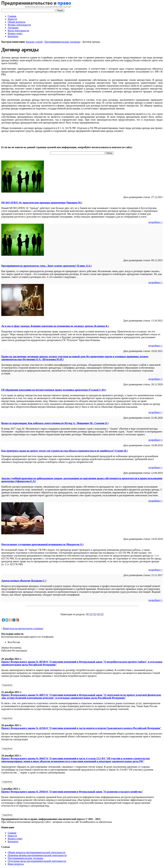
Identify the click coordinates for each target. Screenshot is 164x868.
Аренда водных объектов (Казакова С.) (24, 581)
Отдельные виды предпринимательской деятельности (37, 861)
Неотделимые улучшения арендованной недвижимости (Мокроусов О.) (42, 544)
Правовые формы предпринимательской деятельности (37, 855)
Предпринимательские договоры (62, 42)
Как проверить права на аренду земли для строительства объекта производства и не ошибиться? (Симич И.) (64, 451)
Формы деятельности (19, 25)
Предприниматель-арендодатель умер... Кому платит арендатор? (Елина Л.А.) (46, 266)
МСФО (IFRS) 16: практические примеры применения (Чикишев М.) (42, 203)
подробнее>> (156, 222)
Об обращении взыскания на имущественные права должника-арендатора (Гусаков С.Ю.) (54, 390)
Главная (12, 16)
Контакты (13, 36)
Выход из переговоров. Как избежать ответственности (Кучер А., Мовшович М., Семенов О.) (55, 423)
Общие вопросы (16, 22)
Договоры (13, 28)
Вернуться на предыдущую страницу (23, 628)
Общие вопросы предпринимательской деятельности (37, 852)
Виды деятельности (18, 31)
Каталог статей (34, 42)
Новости (12, 19)
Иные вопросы (16, 864)
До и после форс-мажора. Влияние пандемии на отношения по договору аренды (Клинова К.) (55, 326)
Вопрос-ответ (15, 33)
